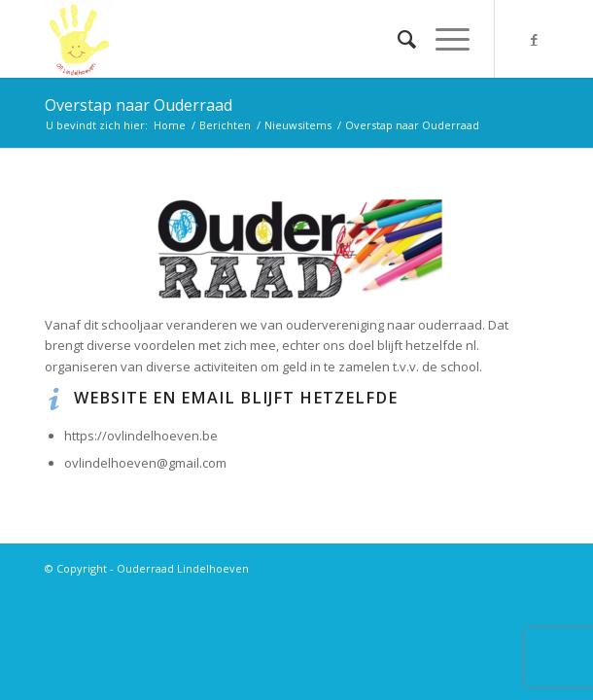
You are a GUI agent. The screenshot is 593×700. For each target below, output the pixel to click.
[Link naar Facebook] (534, 39)
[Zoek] (397, 39)
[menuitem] (397, 39)
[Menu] (443, 39)
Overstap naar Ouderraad (139, 105)
